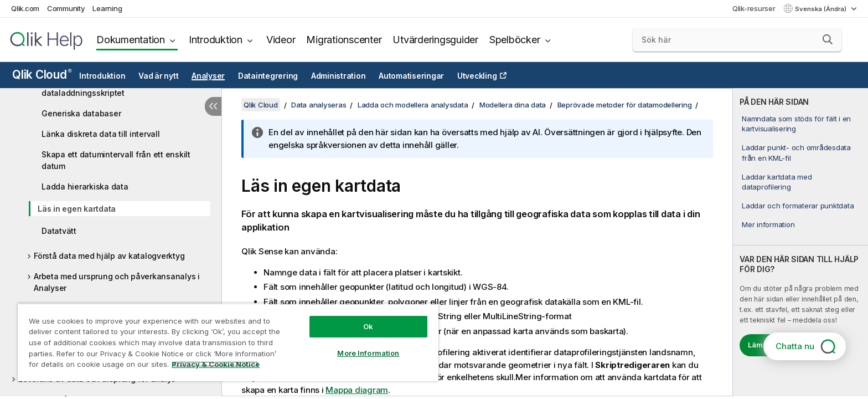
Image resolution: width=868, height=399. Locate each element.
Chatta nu (795, 346)
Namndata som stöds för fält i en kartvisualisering (796, 124)
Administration (339, 76)
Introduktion (216, 40)
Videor (281, 40)
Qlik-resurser (754, 8)
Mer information (768, 224)
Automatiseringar (411, 76)
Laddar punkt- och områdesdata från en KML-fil (796, 152)
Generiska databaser (81, 113)
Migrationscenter (344, 40)
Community (66, 8)
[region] (228, 342)
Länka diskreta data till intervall (101, 134)
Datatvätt (59, 231)
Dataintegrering (268, 76)
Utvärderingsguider (435, 40)
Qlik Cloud (42, 75)
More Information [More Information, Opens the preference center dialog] (368, 353)
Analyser (208, 76)
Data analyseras (319, 105)
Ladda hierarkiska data (85, 186)
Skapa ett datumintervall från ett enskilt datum (116, 160)
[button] (828, 39)
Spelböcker (515, 40)
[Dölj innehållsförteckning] (213, 106)
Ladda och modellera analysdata (413, 105)
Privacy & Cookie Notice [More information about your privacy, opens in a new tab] (216, 364)
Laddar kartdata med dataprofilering (777, 182)
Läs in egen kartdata (77, 209)
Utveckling (477, 76)
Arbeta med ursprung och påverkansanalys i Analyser (117, 282)
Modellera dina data (513, 105)
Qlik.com (25, 8)
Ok (368, 326)
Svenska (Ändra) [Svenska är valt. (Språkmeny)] (821, 9)
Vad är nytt (158, 76)
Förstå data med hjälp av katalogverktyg (109, 256)
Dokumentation (131, 40)
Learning (107, 8)
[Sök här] (737, 40)
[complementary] (800, 242)
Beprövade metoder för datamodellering (625, 105)
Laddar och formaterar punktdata (798, 206)
